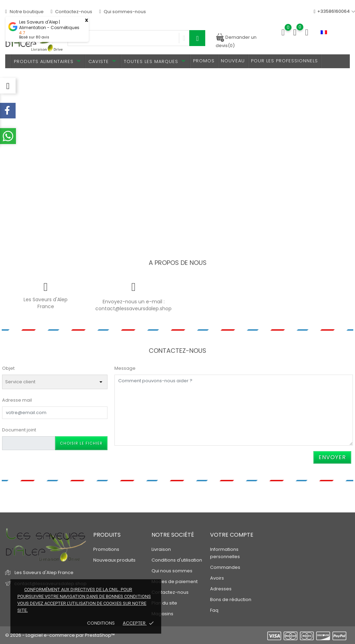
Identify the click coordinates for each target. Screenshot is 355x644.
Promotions (106, 549)
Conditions (101, 623)
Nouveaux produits (114, 560)
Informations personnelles (225, 553)
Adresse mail (17, 400)
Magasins (162, 614)
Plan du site (164, 603)
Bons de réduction (231, 600)
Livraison (161, 549)
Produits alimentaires (48, 61)
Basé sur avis (34, 37)
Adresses (221, 589)
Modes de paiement (175, 582)
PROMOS (204, 61)
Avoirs (217, 578)
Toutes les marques (155, 61)
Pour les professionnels (284, 61)
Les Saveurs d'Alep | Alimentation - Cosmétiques (49, 25)
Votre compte (232, 535)
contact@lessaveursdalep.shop (133, 308)
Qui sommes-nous (123, 12)
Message (125, 368)
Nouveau (233, 61)
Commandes (225, 567)
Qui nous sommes (172, 571)
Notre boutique (24, 12)
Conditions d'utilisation (177, 560)
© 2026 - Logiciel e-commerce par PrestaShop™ (60, 635)
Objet (8, 368)
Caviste (103, 61)
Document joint (19, 430)
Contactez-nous (71, 12)
